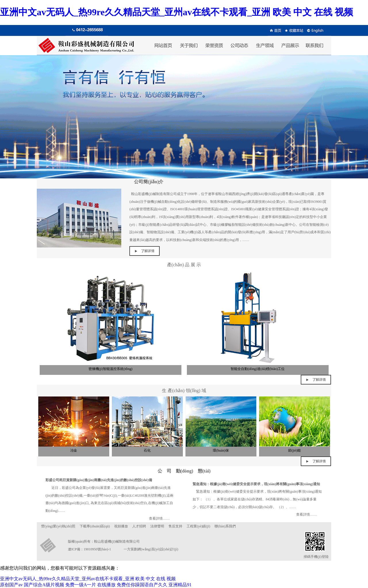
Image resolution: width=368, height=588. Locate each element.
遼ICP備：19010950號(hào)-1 (89, 549)
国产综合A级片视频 (44, 585)
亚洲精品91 (180, 585)
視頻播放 (121, 526)
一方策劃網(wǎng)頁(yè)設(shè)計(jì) (151, 549)
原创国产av (11, 585)
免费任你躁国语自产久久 (142, 585)
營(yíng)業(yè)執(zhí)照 (58, 526)
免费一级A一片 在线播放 (91, 585)
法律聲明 (157, 526)
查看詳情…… (159, 518)
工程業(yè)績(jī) (198, 526)
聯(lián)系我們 (225, 526)
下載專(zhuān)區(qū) (95, 526)
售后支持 (175, 526)
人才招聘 (139, 526)
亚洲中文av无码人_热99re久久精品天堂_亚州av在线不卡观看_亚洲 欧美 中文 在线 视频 (177, 12)
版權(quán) (76, 541)
